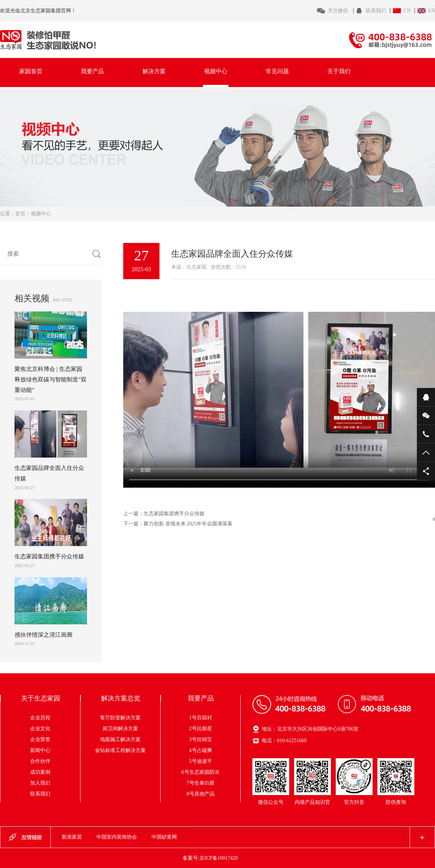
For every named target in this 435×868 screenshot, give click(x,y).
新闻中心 (40, 750)
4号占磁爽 (201, 750)
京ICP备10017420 (219, 858)
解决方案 (154, 71)
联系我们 (376, 11)
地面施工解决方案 (125, 739)
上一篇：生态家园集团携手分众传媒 (164, 514)
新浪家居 (72, 837)
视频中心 (216, 71)
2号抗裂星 (201, 729)
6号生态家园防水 (201, 772)
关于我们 (339, 71)
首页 (20, 214)
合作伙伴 (40, 761)
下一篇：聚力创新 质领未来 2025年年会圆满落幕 (178, 524)
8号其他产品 (201, 794)
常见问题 (277, 71)
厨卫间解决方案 (128, 729)
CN (407, 11)
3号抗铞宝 (201, 739)
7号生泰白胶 (201, 783)
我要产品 (92, 71)
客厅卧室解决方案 (125, 718)
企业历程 (40, 718)
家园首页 (31, 71)
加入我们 (40, 783)
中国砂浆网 (164, 837)
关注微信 (339, 11)
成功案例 (40, 772)
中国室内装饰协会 (117, 837)
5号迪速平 (201, 761)
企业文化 (40, 729)
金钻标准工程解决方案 (120, 750)
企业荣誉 (40, 739)
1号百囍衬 (201, 718)
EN (432, 11)
